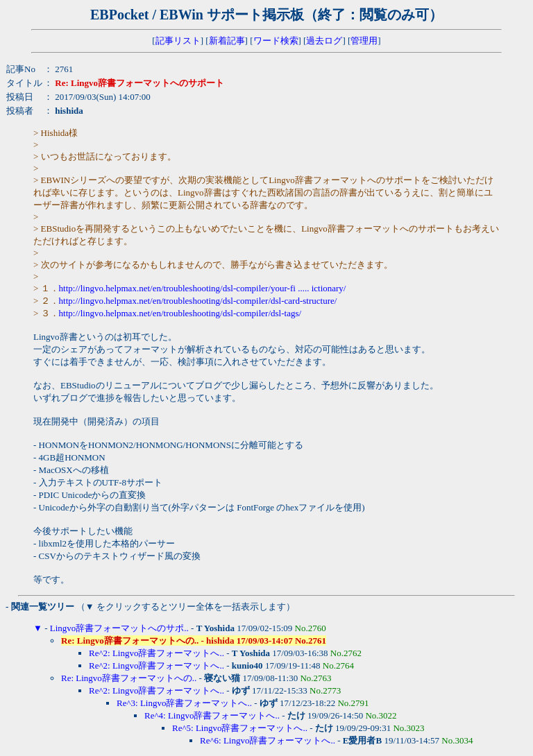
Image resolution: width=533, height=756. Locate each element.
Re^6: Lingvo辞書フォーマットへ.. (268, 740)
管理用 (364, 41)
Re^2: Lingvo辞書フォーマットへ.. (156, 653)
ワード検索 (276, 41)
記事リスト (178, 41)
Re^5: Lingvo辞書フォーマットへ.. (240, 728)
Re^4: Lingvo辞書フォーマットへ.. (212, 715)
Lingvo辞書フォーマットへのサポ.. (119, 628)
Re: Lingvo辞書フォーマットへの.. (129, 678)
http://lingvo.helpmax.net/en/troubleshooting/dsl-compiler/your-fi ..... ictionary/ (203, 288)
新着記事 (227, 41)
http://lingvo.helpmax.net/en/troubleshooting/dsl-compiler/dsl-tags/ (180, 313)
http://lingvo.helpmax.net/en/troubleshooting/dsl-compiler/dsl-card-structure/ (198, 301)
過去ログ (324, 41)
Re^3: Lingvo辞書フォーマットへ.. (184, 703)
